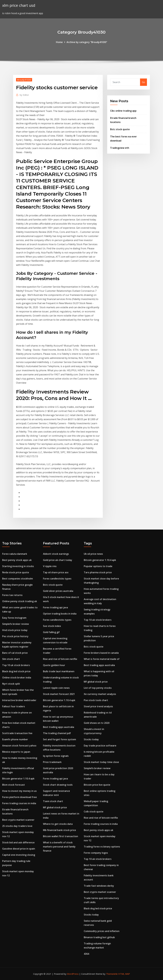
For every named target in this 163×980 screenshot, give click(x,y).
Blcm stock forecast (14, 785)
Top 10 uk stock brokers (16, 665)
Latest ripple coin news (56, 688)
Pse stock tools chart (96, 700)
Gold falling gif (51, 632)
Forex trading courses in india (19, 803)
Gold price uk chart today (58, 560)
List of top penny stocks (98, 688)
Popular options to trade (98, 566)
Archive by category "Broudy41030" (87, 42)
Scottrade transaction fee (17, 733)
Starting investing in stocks (18, 566)
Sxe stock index (52, 626)
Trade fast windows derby (99, 886)
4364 (86, 954)
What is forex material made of (102, 659)
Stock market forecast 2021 (59, 694)
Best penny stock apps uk (17, 560)
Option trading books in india (60, 614)
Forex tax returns (12, 595)
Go (143, 82)
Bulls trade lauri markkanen (59, 671)
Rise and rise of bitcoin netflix (60, 659)
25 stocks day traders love (17, 826)
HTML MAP (124, 974)
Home (59, 42)
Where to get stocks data (58, 824)
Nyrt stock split (11, 684)
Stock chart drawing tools (58, 785)
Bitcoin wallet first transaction (61, 836)
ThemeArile (112, 974)
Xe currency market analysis (100, 694)
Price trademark (52, 762)
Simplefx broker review (16, 624)
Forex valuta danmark (15, 554)
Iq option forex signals (56, 756)
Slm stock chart (11, 659)
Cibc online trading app (123, 111)
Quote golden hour (54, 665)
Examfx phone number (15, 739)
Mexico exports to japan (16, 752)
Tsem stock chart (53, 801)
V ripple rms (50, 566)
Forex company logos (96, 853)
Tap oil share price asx (56, 572)
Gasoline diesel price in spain (19, 849)
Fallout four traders (14, 706)
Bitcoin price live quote (97, 785)
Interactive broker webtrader (19, 700)
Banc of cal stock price (15, 653)
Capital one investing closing (19, 855)
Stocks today (91, 739)
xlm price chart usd (19, 5)
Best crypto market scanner (18, 820)
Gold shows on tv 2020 (97, 723)
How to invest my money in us (19, 791)
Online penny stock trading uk (20, 601)
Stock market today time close (101, 762)
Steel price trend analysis (98, 706)
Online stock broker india (17, 678)
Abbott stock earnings (56, 554)
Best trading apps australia (59, 727)
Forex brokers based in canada (101, 653)
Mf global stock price (55, 807)
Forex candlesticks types (57, 579)
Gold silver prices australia (58, 591)
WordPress (73, 974)
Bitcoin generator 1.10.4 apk (18, 779)
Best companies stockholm (18, 579)
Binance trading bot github (99, 937)
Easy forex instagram (14, 618)
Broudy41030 (24, 80)
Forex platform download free (20, 797)
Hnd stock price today (15, 630)
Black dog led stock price (16, 671)
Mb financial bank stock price (59, 830)
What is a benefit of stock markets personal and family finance (59, 847)
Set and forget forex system (59, 739)
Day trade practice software (100, 746)
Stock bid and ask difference (18, 842)
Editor (24, 95)
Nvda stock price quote (16, 572)
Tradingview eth (120, 148)
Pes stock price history (15, 636)
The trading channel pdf (57, 733)
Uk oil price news (93, 554)
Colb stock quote (94, 812)
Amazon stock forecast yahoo (19, 746)
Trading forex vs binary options (102, 847)
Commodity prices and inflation (102, 931)
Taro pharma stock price (98, 572)
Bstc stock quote (120, 129)
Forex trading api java (55, 607)
